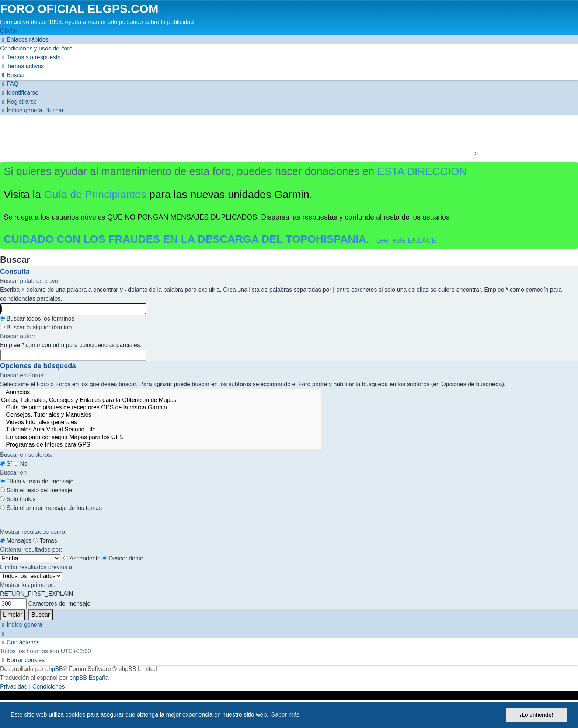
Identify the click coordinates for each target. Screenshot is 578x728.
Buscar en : (15, 472)
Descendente (123, 558)
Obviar (9, 31)
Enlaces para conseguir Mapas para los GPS (161, 438)
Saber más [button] (285, 715)
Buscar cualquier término (36, 327)
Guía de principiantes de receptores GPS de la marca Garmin (161, 408)
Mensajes (16, 541)
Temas (45, 541)
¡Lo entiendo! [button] (537, 715)
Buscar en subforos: (26, 455)
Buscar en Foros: (22, 375)
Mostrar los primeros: (28, 585)
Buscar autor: (18, 336)
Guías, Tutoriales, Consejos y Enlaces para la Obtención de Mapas (161, 400)
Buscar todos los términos (37, 318)
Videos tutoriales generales (161, 423)
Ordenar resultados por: (31, 549)
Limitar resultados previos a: (37, 567)
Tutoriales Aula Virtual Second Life (161, 430)
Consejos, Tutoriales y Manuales (161, 415)
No (21, 464)
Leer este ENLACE (406, 240)
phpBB (54, 669)
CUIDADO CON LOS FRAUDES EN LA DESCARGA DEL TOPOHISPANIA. (188, 239)
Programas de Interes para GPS (161, 445)
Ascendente (82, 558)
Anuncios (161, 393)
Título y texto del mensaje (37, 481)
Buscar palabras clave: (30, 281)
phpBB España (89, 678)
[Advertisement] (285, 137)
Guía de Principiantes (95, 195)
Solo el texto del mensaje (36, 490)
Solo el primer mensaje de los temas (51, 508)
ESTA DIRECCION (422, 171)
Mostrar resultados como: (33, 532)
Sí (6, 464)
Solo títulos (18, 499)
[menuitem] (36, 48)
